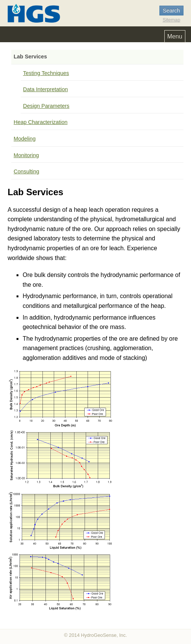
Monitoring (26, 155)
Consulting (26, 171)
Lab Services (30, 57)
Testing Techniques (46, 73)
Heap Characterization (40, 122)
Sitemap (171, 20)
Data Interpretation (45, 89)
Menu (175, 36)
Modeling (24, 139)
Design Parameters (46, 106)
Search (171, 11)
